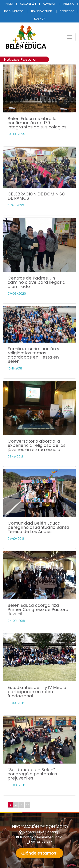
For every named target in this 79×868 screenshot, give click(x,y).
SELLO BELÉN (28, 4)
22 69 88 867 (42, 842)
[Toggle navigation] (70, 37)
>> (27, 805)
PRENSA (69, 4)
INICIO (9, 4)
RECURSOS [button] (67, 11)
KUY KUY (39, 19)
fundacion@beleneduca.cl (42, 837)
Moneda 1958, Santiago (41, 832)
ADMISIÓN (50, 4)
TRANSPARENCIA (42, 11)
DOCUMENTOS (14, 11)
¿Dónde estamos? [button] (39, 853)
